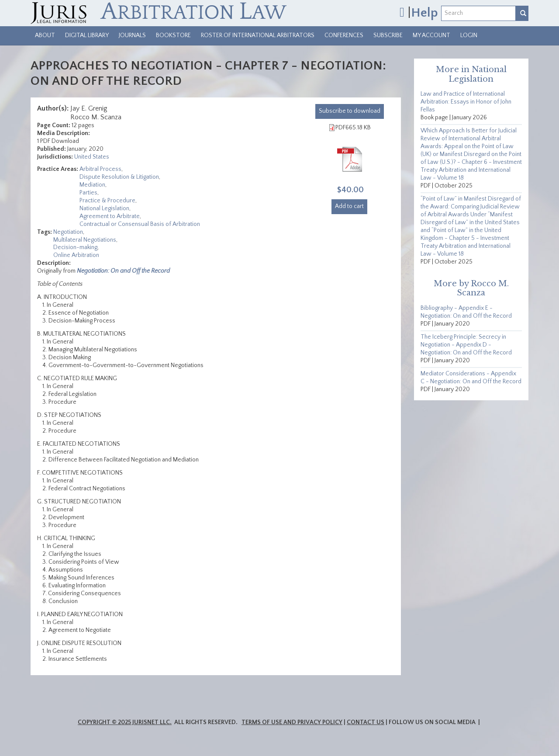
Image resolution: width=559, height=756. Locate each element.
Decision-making (75, 247)
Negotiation (68, 232)
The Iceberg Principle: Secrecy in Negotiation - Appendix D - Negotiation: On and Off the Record (466, 345)
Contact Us (366, 722)
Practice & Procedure (107, 201)
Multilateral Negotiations (85, 240)
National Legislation (104, 208)
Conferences (344, 35)
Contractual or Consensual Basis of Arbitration (140, 224)
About (45, 35)
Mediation (92, 185)
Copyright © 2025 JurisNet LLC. (125, 722)
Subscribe (388, 35)
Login (469, 35)
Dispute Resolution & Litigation (119, 177)
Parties (88, 193)
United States (92, 157)
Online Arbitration (76, 255)
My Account (431, 35)
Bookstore (173, 35)
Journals (132, 35)
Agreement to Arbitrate (110, 216)
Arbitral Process (100, 169)
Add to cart (349, 206)
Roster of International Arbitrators (258, 35)
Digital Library (87, 35)
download (350, 111)
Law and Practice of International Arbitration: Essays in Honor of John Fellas (466, 102)
